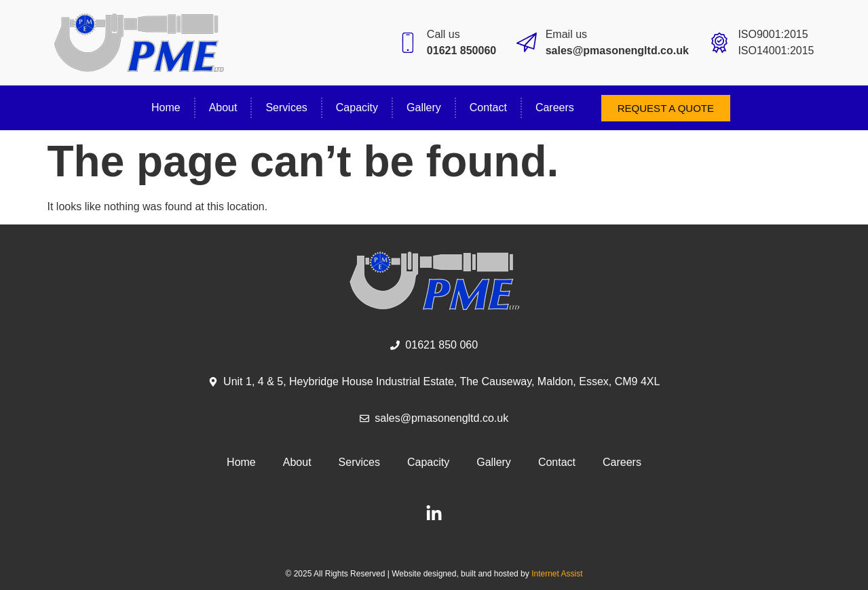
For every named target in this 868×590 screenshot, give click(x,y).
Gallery (424, 107)
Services (286, 107)
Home (166, 107)
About (223, 107)
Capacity (357, 107)
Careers (555, 107)
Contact (488, 107)
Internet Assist (557, 574)
